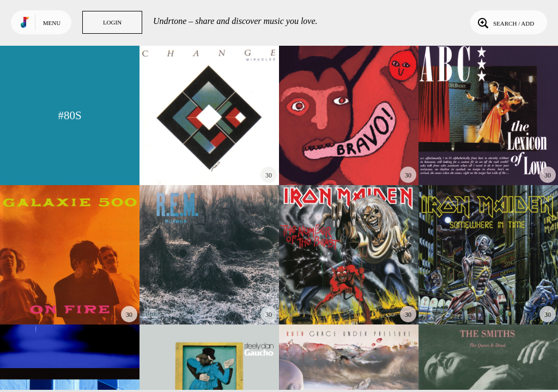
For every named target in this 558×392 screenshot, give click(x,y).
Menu (52, 23)
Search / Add (505, 22)
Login (112, 22)
